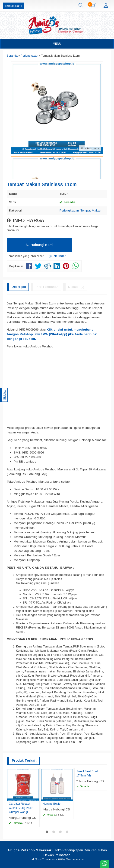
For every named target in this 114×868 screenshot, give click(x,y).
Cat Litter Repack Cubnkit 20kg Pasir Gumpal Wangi (21, 808)
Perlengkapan (69, 210)
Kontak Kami (14, 6)
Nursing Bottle (52, 804)
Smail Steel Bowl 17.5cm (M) (87, 773)
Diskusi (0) (76, 287)
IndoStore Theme (40, 859)
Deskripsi (19, 287)
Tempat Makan (91, 210)
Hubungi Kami (40, 245)
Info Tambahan (47, 287)
